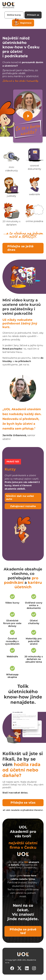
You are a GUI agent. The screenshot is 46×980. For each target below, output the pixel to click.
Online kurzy (14, 15)
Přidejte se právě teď (23, 931)
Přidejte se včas (23, 803)
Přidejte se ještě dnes (20, 248)
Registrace (23, 22)
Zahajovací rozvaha (23, 506)
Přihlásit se (33, 15)
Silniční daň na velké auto (20, 498)
